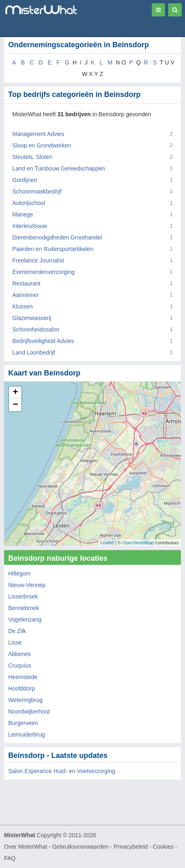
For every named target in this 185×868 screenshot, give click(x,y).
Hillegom (19, 573)
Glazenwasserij (32, 318)
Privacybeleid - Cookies (144, 847)
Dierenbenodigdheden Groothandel (57, 237)
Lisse (15, 642)
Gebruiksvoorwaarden (80, 847)
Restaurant (26, 283)
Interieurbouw (30, 226)
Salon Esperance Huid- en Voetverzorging (62, 771)
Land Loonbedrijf (34, 352)
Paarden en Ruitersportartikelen (53, 249)
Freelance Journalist (38, 260)
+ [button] (15, 393)
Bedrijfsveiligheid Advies (43, 341)
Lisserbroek (23, 596)
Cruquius (20, 665)
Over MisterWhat (26, 847)
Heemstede (23, 677)
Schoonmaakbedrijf (37, 191)
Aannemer (26, 295)
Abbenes (19, 654)
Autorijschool (29, 203)
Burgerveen (23, 723)
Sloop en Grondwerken (42, 145)
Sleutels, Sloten (32, 157)
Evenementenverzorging (43, 272)
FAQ (10, 858)
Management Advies (38, 134)
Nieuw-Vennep (27, 585)
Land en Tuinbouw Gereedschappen (59, 168)
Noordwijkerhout (29, 711)
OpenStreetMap (138, 543)
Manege (23, 214)
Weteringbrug (25, 700)
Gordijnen (25, 180)
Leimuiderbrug (27, 734)
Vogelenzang (25, 619)
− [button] (15, 405)
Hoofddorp (22, 688)
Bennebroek (24, 608)
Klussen (23, 306)
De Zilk (17, 631)
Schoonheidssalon (36, 329)
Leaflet (107, 543)
